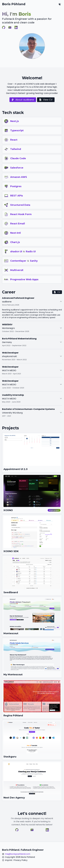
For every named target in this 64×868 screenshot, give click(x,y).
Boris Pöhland (14, 4)
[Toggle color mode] (60, 4)
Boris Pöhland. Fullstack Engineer (23, 850)
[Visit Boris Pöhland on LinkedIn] (16, 27)
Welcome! (32, 78)
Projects (10, 428)
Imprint (9, 860)
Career (9, 292)
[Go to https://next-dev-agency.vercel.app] (32, 781)
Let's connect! (32, 813)
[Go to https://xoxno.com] (32, 493)
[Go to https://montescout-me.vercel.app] (32, 658)
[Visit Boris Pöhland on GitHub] (4, 27)
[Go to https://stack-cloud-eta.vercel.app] (32, 740)
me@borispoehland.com (18, 854)
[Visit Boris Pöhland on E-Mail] (10, 27)
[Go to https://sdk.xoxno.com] (32, 535)
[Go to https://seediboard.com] (32, 576)
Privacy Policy (20, 860)
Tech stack (13, 113)
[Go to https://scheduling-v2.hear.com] (32, 452)
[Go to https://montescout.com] (32, 617)
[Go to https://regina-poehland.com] (32, 699)
